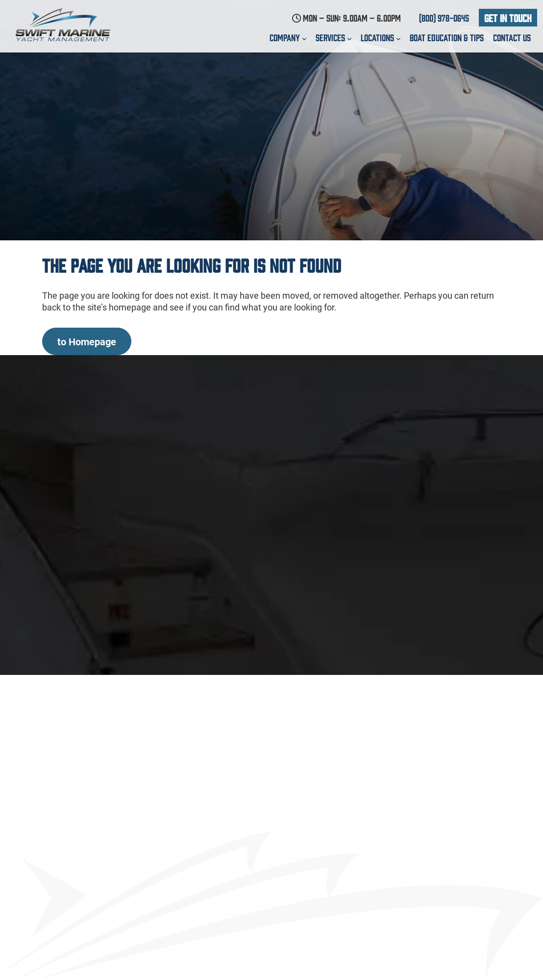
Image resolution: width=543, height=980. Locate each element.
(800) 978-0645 (444, 18)
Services (333, 37)
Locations (381, 37)
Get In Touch (508, 17)
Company (288, 37)
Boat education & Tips (447, 37)
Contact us (512, 37)
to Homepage (87, 341)
